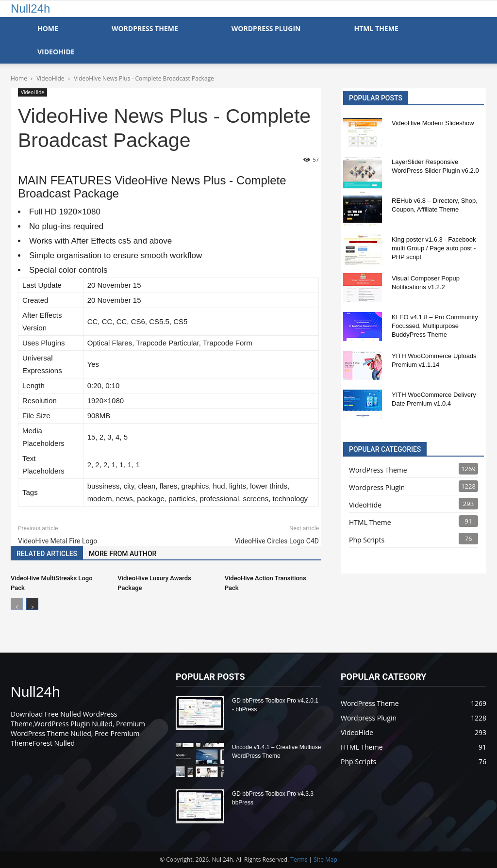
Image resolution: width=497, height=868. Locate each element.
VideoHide (56, 52)
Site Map (325, 860)
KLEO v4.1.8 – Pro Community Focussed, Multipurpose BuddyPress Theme (435, 326)
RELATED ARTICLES (47, 554)
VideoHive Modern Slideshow (433, 123)
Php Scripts (367, 540)
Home (48, 28)
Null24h (30, 8)
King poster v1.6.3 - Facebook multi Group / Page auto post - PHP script (434, 248)
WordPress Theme (145, 28)
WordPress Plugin (266, 28)
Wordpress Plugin (377, 487)
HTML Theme (376, 28)
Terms (299, 860)
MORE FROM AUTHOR (123, 554)
